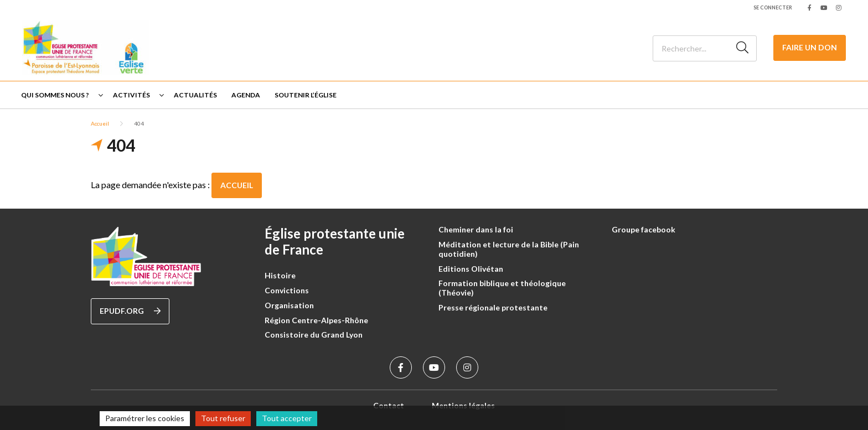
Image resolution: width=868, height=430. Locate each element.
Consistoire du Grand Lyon (314, 335)
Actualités (195, 95)
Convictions (287, 290)
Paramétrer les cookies (145, 418)
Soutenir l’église (306, 95)
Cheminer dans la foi (476, 229)
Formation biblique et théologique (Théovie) (502, 288)
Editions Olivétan (471, 269)
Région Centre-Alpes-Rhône (316, 320)
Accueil (100, 123)
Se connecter (773, 7)
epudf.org (130, 311)
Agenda (246, 95)
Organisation (289, 305)
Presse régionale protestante (493, 307)
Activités (131, 95)
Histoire (280, 275)
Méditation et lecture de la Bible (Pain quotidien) (509, 249)
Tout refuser (223, 418)
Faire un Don (810, 47)
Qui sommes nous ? (55, 95)
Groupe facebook (644, 229)
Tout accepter (287, 418)
